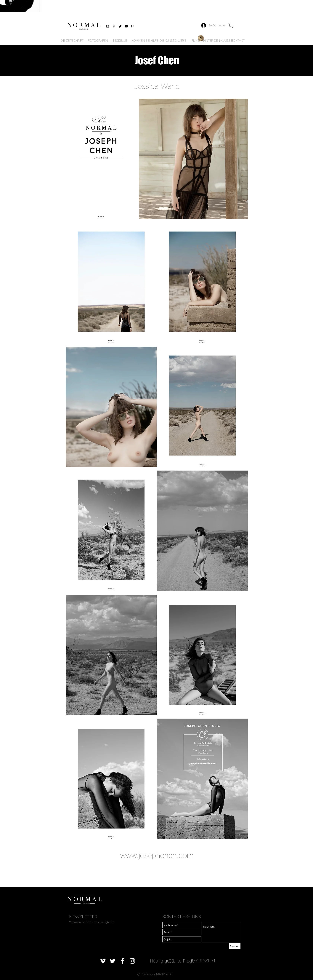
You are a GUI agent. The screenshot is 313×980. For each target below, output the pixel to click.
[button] (231, 26)
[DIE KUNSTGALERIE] (173, 41)
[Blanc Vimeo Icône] (103, 961)
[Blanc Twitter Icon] (113, 961)
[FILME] (196, 41)
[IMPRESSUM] (203, 961)
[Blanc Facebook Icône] (122, 961)
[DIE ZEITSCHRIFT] (72, 41)
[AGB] (170, 961)
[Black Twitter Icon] (120, 26)
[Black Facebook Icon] (114, 26)
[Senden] (235, 946)
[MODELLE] (120, 41)
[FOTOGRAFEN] (98, 41)
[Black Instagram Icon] (108, 26)
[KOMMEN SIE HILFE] (145, 41)
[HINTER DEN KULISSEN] (219, 41)
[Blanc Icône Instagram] (132, 961)
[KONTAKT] (238, 41)
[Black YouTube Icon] (126, 26)
